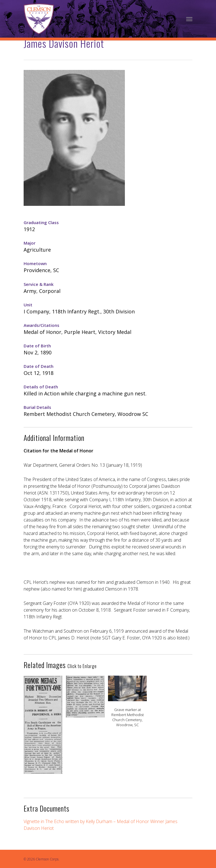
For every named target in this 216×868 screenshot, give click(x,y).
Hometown (35, 263)
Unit (28, 305)
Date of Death (39, 366)
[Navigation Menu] (189, 19)
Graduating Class (41, 222)
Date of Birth (37, 346)
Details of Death (41, 387)
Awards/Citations (41, 325)
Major (30, 243)
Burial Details (37, 407)
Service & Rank (39, 284)
